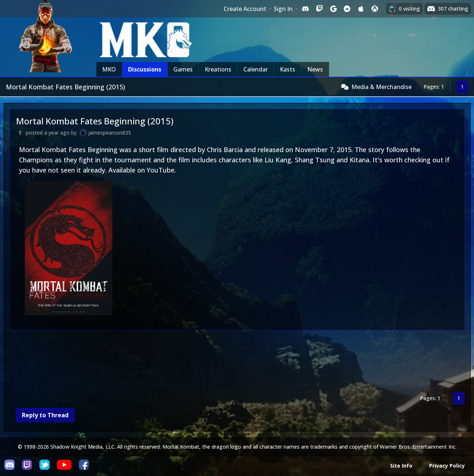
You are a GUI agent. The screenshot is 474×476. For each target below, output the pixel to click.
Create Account (245, 9)
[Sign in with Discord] (305, 9)
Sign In (283, 9)
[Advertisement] (229, 362)
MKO (109, 69)
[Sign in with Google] (333, 9)
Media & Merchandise (381, 87)
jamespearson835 (110, 133)
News (315, 69)
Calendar (256, 69)
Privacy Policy (447, 466)
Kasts (288, 69)
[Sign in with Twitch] (319, 9)
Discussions (145, 69)
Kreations (218, 69)
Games (183, 69)
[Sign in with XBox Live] (375, 9)
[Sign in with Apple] (361, 9)
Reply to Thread (45, 415)
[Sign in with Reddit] (347, 9)
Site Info (401, 466)
